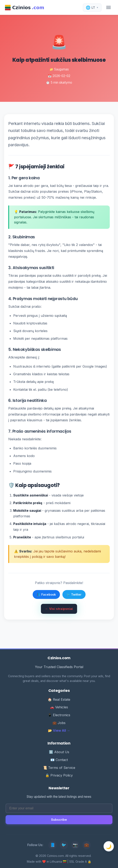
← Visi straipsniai (59, 609)
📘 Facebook (46, 594)
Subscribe (59, 820)
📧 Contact (59, 760)
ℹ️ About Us (59, 752)
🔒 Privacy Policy (59, 775)
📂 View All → (59, 730)
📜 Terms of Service (59, 768)
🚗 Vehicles (59, 707)
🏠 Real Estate (59, 699)
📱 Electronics (59, 715)
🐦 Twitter (74, 594)
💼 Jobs (59, 723)
